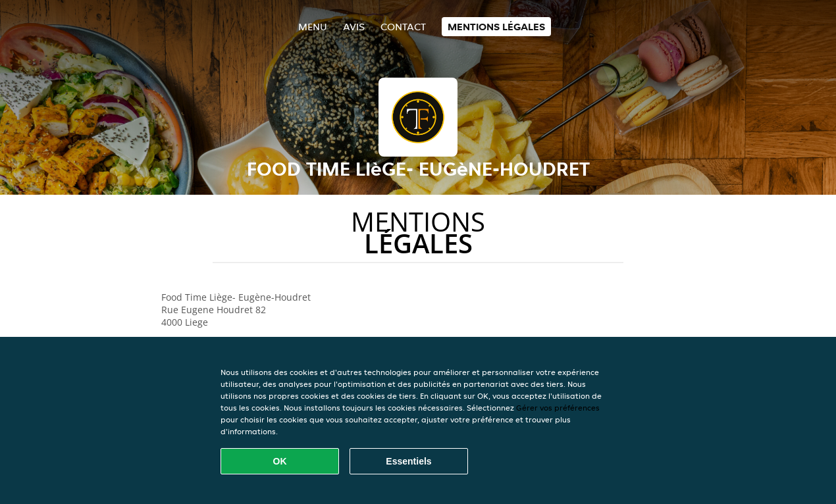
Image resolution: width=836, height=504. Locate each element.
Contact (403, 27)
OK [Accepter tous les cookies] (280, 461)
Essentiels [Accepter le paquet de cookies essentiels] (408, 461)
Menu (313, 27)
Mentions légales (496, 27)
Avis (354, 27)
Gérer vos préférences (558, 408)
